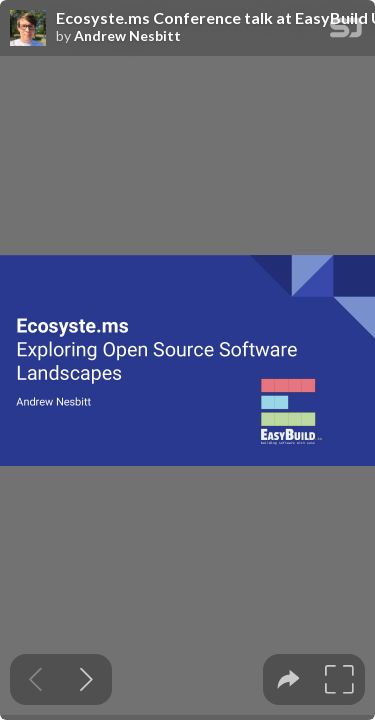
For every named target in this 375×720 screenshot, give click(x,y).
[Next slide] (86, 679)
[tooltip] (288, 679)
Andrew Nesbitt (127, 36)
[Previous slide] (35, 679)
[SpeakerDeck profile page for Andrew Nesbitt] (28, 29)
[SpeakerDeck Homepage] (346, 31)
